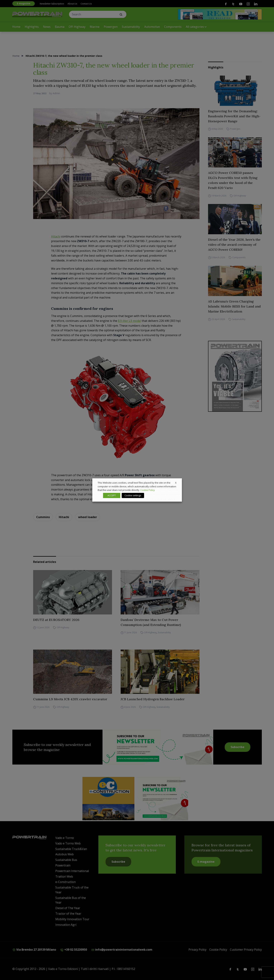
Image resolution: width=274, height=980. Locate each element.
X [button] (176, 483)
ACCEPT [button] (112, 495)
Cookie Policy (148, 490)
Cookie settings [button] (133, 495)
